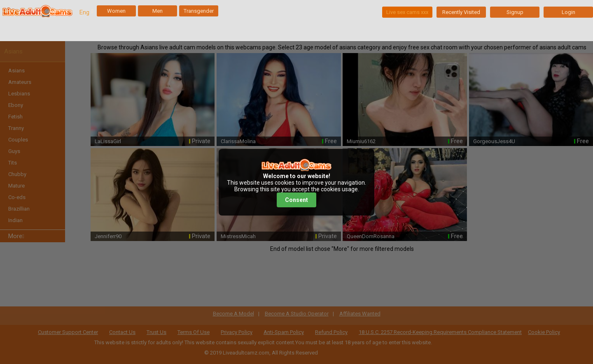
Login (568, 12)
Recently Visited (461, 12)
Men (158, 11)
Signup (515, 12)
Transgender (199, 11)
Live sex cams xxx (407, 12)
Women (116, 11)
